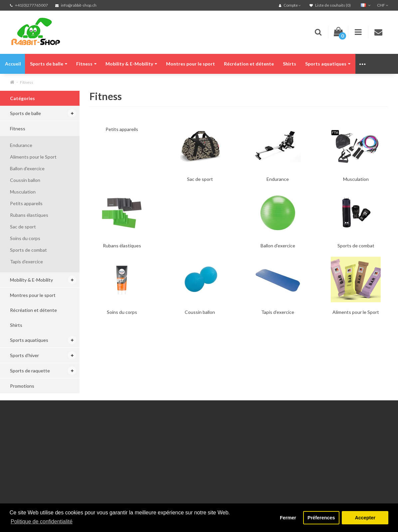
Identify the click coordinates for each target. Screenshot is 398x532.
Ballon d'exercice (27, 168)
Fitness (86, 64)
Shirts (290, 64)
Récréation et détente (249, 64)
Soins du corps (25, 238)
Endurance (21, 145)
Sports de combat (28, 250)
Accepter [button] (365, 518)
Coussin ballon (25, 180)
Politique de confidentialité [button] (42, 522)
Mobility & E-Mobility (131, 64)
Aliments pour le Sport (33, 157)
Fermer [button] (288, 518)
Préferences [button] (321, 518)
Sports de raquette (30, 371)
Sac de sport (23, 227)
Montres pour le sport (191, 64)
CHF (383, 5)
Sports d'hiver (24, 355)
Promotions (22, 386)
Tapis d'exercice (26, 262)
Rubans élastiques (29, 215)
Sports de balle (49, 64)
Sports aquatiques (328, 64)
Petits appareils (26, 203)
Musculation (23, 192)
